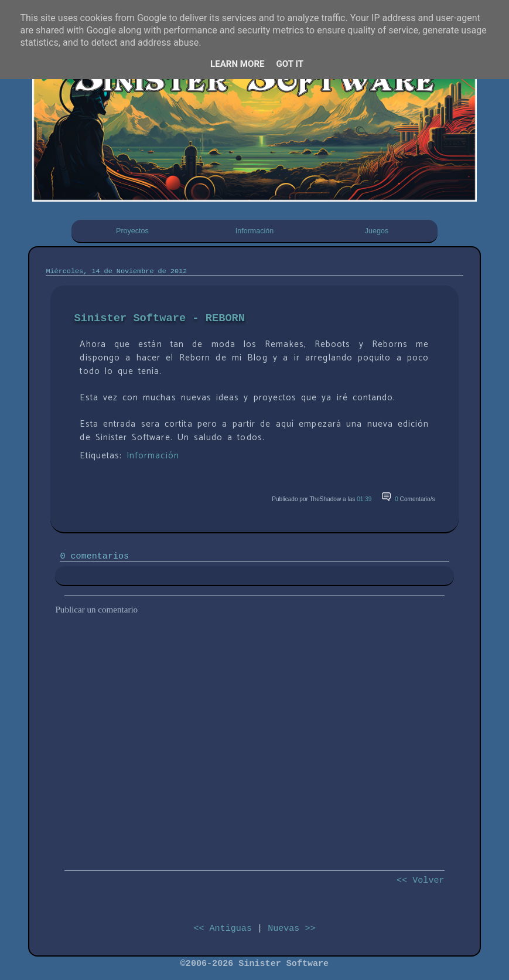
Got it (290, 64)
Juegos (377, 231)
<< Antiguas (223, 928)
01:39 (364, 499)
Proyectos (132, 231)
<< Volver (420, 880)
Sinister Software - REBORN (159, 318)
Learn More (238, 64)
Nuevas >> (291, 928)
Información (255, 231)
